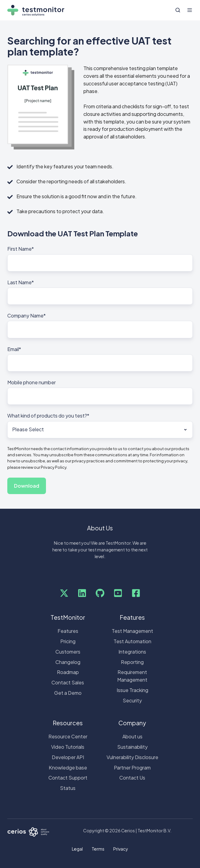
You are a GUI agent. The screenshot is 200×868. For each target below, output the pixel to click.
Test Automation (132, 641)
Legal (77, 849)
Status (68, 788)
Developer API (68, 757)
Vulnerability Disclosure (132, 757)
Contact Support (68, 778)
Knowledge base (68, 768)
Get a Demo (68, 693)
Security (132, 700)
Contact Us (132, 778)
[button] (178, 10)
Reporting (132, 662)
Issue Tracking (132, 690)
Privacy (121, 849)
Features (68, 631)
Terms (98, 849)
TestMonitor (68, 617)
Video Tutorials (68, 747)
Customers (68, 652)
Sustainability (132, 747)
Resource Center (68, 736)
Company (132, 723)
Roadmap (68, 672)
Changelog (68, 662)
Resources (68, 723)
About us (132, 736)
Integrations (132, 652)
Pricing (68, 641)
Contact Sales (68, 682)
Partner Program (132, 768)
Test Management (132, 631)
